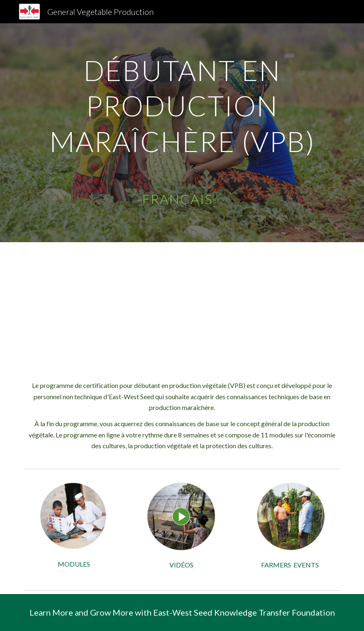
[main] (182, 133)
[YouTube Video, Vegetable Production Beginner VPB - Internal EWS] (182, 304)
